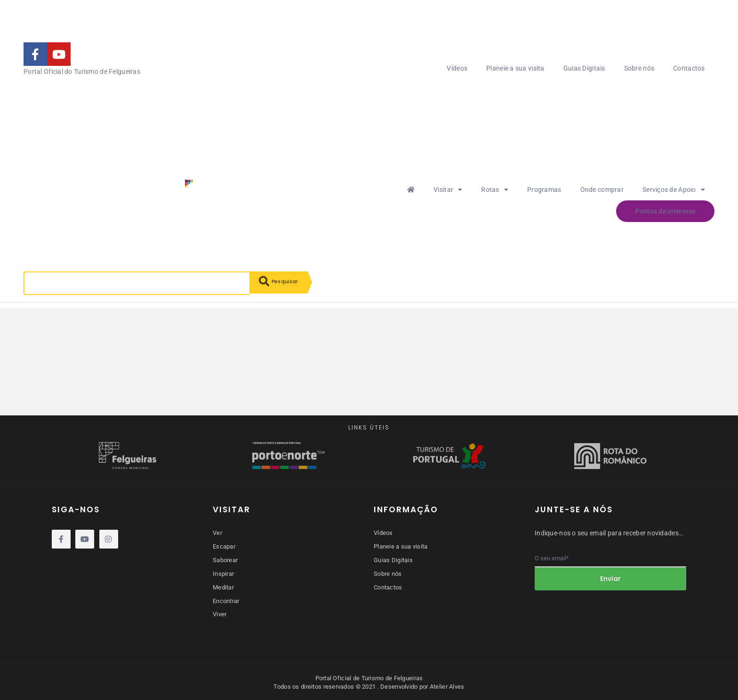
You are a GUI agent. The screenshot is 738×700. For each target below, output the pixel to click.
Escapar (224, 546)
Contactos (689, 68)
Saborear (225, 560)
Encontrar (226, 599)
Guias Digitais (584, 68)
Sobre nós (639, 68)
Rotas (495, 190)
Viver (220, 612)
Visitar (448, 190)
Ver (217, 533)
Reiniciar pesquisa (110, 316)
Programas (544, 190)
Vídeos (457, 68)
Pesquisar (283, 283)
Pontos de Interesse (665, 211)
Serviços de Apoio (674, 190)
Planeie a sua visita (515, 68)
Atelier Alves (447, 684)
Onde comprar (602, 190)
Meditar (223, 586)
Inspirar (223, 573)
